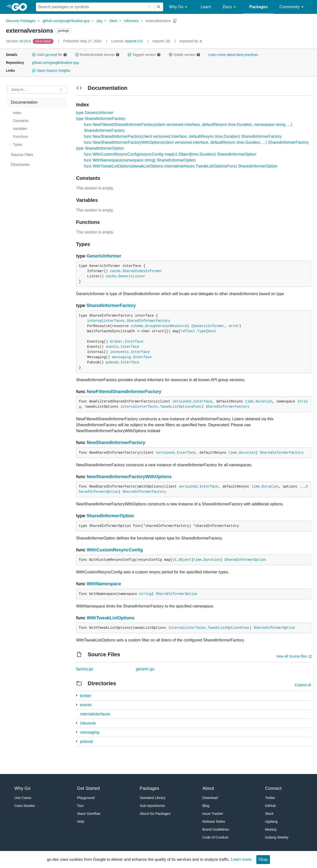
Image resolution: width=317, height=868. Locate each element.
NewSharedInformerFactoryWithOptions (129, 477)
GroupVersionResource (166, 326)
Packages (259, 7)
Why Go (179, 7)
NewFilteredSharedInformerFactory (124, 392)
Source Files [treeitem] (22, 155)
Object (185, 560)
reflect (188, 331)
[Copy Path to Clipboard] (175, 21)
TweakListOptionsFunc (181, 407)
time (249, 401)
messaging (122, 357)
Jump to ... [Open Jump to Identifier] (19, 90)
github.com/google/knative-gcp (66, 21)
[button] (34, 55)
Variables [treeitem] (20, 129)
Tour (80, 806)
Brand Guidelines (216, 829)
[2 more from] (77, 705)
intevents (119, 352)
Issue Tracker (213, 814)
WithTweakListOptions (111, 618)
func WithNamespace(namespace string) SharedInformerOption (140, 160)
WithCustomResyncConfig (115, 550)
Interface (134, 342)
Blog (206, 806)
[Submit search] (159, 7)
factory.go (85, 669)
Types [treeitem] (17, 144)
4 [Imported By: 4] (191, 41)
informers (131, 21)
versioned (182, 401)
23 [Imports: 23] (161, 41)
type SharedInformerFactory (101, 119)
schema (137, 326)
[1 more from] (77, 695)
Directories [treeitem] (20, 165)
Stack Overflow (89, 814)
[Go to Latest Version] (43, 41)
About (208, 788)
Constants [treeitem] (21, 121)
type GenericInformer (95, 113)
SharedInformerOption (110, 516)
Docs (230, 7)
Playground (86, 798)
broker (116, 342)
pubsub (112, 362)
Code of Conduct (215, 837)
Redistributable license (97, 55)
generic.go (145, 669)
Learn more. (242, 859)
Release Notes (214, 821)
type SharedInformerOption (100, 148)
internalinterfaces (106, 321)
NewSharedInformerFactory (116, 443)
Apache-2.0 (134, 41)
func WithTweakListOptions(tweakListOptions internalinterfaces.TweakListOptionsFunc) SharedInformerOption (181, 166)
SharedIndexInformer (142, 271)
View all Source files (292, 656)
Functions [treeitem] (20, 137)
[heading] (21, 7)
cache (115, 271)
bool (212, 331)
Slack (269, 814)
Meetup (271, 829)
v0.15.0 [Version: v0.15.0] (19, 41)
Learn (206, 7)
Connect (273, 788)
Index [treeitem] (17, 113)
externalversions (158, 21)
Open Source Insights (51, 70)
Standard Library (153, 798)
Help (81, 821)
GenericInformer (104, 256)
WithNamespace (104, 584)
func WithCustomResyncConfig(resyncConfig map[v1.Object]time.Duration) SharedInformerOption (170, 154)
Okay (263, 859)
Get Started (88, 788)
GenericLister (132, 276)
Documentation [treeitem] (24, 102)
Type (202, 331)
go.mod (51, 55)
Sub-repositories (152, 806)
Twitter (270, 798)
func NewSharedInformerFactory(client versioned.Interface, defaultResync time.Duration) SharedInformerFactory (183, 136)
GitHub (270, 806)
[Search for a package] (95, 7)
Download (210, 798)
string (145, 594)
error (234, 326)
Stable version (185, 55)
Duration (264, 401)
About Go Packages (155, 814)
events (112, 347)
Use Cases (23, 798)
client (113, 21)
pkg (99, 21)
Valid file (50, 55)
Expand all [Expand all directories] (303, 685)
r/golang (271, 821)
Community (292, 7)
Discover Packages (21, 21)
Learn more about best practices (233, 55)
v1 (174, 560)
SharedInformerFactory (111, 305)
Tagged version (144, 55)
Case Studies (25, 806)
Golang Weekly (277, 837)
